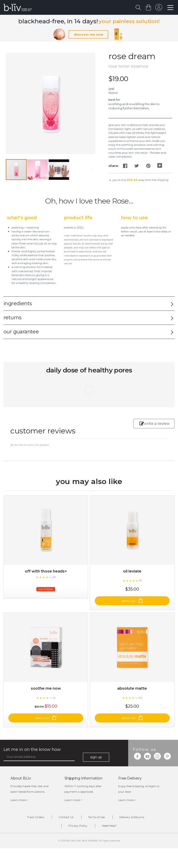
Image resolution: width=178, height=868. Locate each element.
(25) (140, 698)
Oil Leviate (132, 571)
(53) (54, 577)
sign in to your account (159, 9)
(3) (140, 580)
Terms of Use (96, 817)
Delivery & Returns (132, 817)
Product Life (78, 218)
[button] (38, 170)
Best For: (115, 100)
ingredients (18, 303)
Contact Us (66, 817)
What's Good (22, 218)
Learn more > (19, 800)
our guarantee (21, 332)
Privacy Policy (78, 826)
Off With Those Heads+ (46, 571)
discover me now (88, 34)
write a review (154, 424)
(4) (54, 698)
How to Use (134, 218)
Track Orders (35, 817)
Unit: (112, 89)
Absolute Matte (132, 688)
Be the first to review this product (30, 445)
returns (13, 318)
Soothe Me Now (46, 688)
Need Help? (109, 826)
